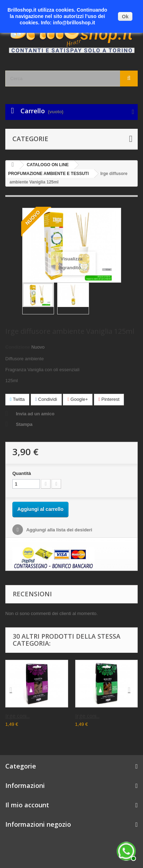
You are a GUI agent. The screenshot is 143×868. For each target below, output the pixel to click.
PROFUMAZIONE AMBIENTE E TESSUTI (48, 174)
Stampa (24, 424)
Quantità (22, 473)
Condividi (46, 399)
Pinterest (109, 399)
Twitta (17, 399)
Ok (125, 17)
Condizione (18, 347)
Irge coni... (17, 716)
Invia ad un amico (35, 414)
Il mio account (27, 805)
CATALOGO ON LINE (48, 165)
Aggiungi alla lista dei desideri (59, 530)
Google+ (78, 399)
